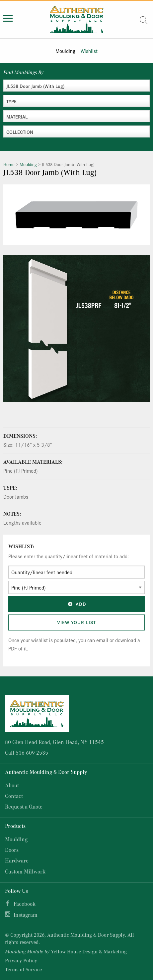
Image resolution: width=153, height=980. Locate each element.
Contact (14, 796)
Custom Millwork (25, 871)
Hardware (17, 860)
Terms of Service (23, 969)
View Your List (76, 622)
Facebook (25, 904)
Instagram (26, 915)
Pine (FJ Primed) (21, 471)
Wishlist (89, 51)
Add (77, 604)
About (12, 785)
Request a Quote (24, 806)
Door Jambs (16, 496)
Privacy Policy (21, 960)
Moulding (65, 51)
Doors (12, 850)
